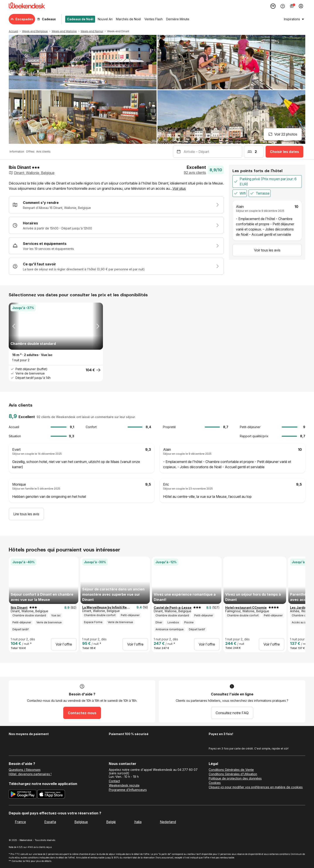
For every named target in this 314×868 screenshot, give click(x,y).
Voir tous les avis (267, 250)
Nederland (168, 822)
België (111, 822)
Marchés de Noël (128, 19)
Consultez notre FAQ (232, 713)
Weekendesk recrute (124, 785)
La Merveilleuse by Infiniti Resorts (107, 607)
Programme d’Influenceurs (128, 790)
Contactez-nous (82, 713)
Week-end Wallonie (64, 31)
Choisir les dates (284, 152)
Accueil (13, 31)
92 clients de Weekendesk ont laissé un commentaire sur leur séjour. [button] (86, 417)
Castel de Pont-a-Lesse (173, 608)
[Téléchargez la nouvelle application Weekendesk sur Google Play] (23, 795)
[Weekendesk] (27, 6)
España (50, 822)
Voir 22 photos (283, 134)
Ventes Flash (154, 19)
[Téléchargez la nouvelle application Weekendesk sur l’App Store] (51, 795)
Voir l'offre (64, 644)
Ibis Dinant (19, 608)
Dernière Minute (178, 19)
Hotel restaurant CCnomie (246, 608)
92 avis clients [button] (195, 173)
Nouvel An (105, 19)
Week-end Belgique (35, 31)
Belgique (81, 822)
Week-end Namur (92, 31)
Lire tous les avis (26, 514)
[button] (116, 186)
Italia (138, 822)
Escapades (22, 19)
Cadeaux (46, 19)
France (20, 822)
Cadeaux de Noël (80, 19)
